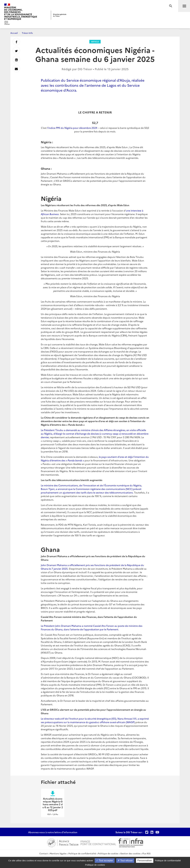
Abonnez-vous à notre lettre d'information (53, 832)
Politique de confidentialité (82, 853)
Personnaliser (145, 860)
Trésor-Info (27, 33)
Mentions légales (58, 853)
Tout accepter (105, 860)
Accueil (14, 33)
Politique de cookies (108, 853)
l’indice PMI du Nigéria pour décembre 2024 (72, 128)
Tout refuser (125, 860)
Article (95, 42)
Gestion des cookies (130, 853)
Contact (44, 853)
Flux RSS (146, 853)
